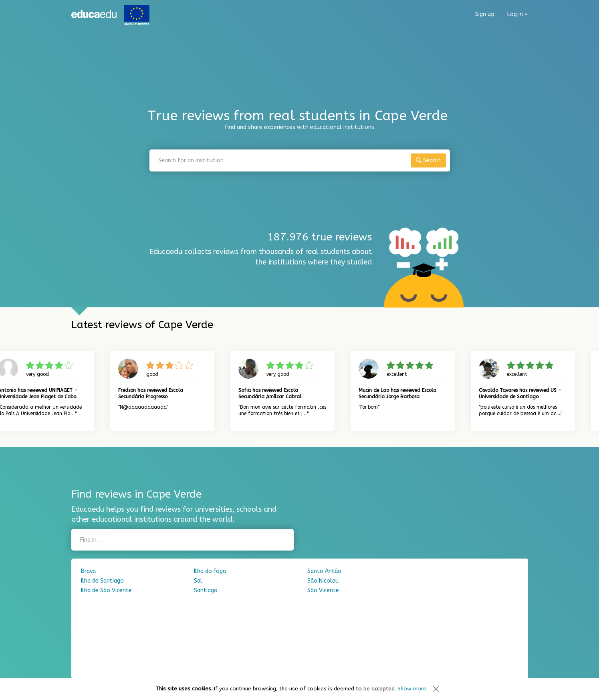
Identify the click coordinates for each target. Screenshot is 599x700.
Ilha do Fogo (210, 571)
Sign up (485, 14)
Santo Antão (324, 571)
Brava (88, 571)
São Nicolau (323, 581)
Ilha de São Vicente (106, 590)
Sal (198, 581)
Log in (517, 14)
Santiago (206, 590)
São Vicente (323, 590)
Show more (412, 689)
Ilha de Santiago (102, 581)
